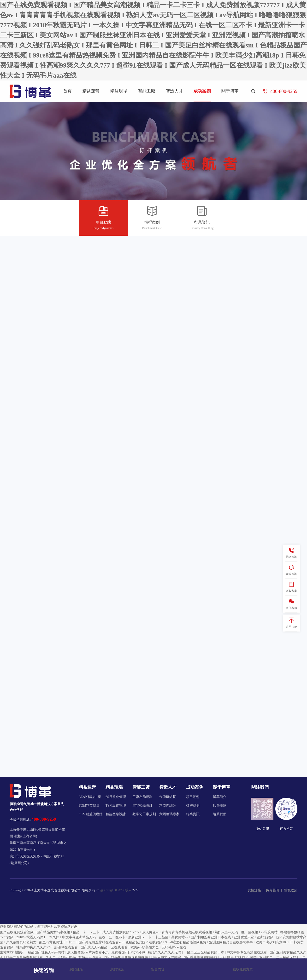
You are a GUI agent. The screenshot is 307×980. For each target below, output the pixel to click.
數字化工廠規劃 (144, 814)
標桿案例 (152, 219)
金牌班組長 (168, 797)
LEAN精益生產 (90, 797)
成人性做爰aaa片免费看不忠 (88, 952)
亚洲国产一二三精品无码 (278, 957)
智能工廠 (147, 91)
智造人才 (174, 91)
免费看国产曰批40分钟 (129, 952)
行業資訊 (202, 219)
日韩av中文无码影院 (166, 957)
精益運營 (91, 91)
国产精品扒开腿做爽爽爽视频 (127, 957)
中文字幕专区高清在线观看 (247, 952)
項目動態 (103, 219)
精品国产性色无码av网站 (47, 952)
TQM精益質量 (89, 805)
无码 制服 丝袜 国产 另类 (239, 957)
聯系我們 (220, 814)
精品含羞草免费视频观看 (25, 957)
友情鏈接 (254, 890)
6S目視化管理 (116, 797)
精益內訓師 (168, 805)
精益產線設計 (116, 814)
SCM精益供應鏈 (91, 814)
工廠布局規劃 (142, 797)
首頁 (67, 91)
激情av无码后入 (91, 957)
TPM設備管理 (116, 805)
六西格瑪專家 (169, 814)
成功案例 (202, 91)
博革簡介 (220, 797)
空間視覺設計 (142, 805)
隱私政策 (291, 890)
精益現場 (119, 91)
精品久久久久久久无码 (165, 952)
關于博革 (230, 91)
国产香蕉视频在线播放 (201, 957)
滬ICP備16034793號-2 (115, 890)
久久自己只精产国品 (61, 957)
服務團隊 (220, 805)
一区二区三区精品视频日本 (204, 952)
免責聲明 (272, 890)
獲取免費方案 (243, 969)
